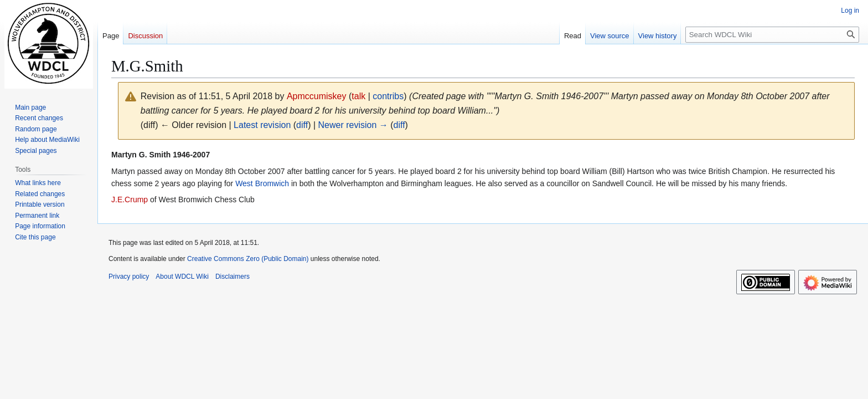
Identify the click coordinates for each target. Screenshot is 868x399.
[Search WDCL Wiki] (772, 35)
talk (358, 96)
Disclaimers (232, 277)
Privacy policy (129, 277)
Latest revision (262, 125)
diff (302, 125)
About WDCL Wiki (182, 277)
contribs (388, 96)
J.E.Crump (130, 199)
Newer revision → (353, 125)
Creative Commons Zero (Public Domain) (248, 259)
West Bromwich (262, 183)
